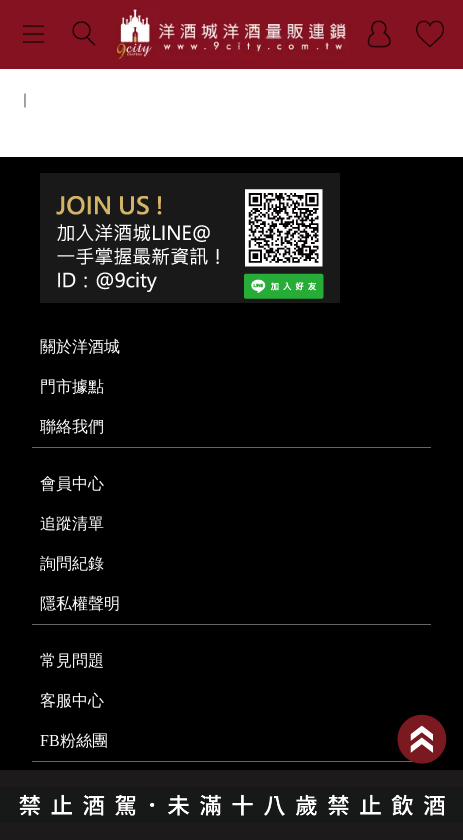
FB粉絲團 (74, 740)
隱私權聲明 (80, 603)
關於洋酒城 (80, 346)
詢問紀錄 (72, 563)
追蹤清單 (72, 523)
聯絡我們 (72, 426)
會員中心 (72, 483)
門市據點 (72, 386)
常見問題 (72, 660)
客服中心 (72, 700)
